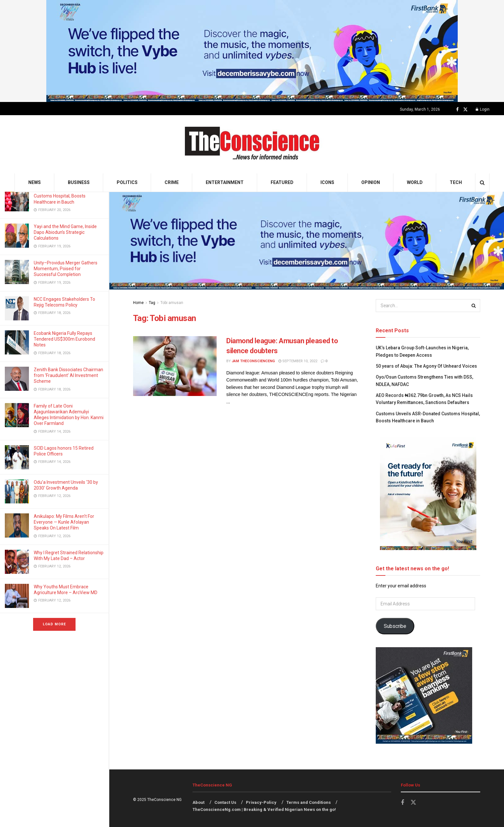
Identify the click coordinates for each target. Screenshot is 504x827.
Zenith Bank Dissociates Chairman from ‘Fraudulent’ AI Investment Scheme (68, 375)
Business (79, 182)
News (35, 182)
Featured (282, 182)
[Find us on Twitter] (465, 110)
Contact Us (225, 802)
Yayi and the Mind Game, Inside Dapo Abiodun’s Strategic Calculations (65, 232)
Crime (172, 182)
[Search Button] (482, 183)
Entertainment (225, 182)
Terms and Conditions (309, 802)
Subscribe (395, 626)
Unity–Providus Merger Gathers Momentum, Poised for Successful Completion (66, 269)
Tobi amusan (172, 303)
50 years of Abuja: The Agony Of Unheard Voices (426, 366)
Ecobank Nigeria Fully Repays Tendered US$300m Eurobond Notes (64, 339)
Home (138, 303)
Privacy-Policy (261, 802)
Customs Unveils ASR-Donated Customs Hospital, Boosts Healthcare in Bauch (65, 196)
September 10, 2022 (298, 361)
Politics (127, 182)
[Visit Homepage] (252, 144)
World (415, 182)
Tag (152, 303)
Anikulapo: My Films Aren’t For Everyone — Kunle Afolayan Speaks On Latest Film (64, 522)
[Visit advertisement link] (252, 51)
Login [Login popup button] (483, 109)
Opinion (371, 182)
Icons (327, 182)
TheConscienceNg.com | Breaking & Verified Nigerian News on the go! (264, 809)
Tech (456, 182)
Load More (54, 624)
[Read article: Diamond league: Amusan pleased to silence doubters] (175, 366)
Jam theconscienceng (253, 361)
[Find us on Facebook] (457, 110)
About (198, 802)
